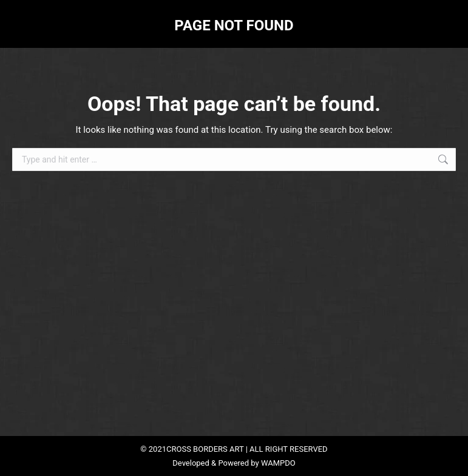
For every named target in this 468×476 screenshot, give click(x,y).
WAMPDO (278, 463)
